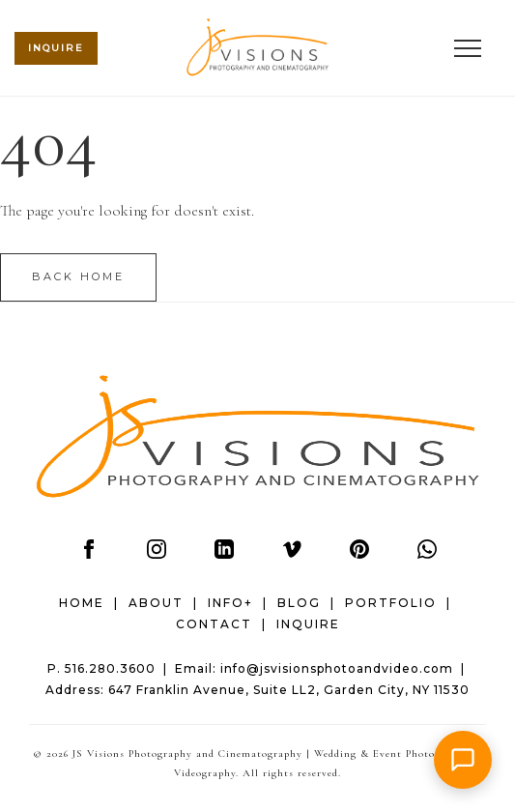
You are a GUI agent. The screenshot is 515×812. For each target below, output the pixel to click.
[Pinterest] (359, 554)
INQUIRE (308, 624)
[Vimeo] (292, 554)
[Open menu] (468, 48)
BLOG (299, 603)
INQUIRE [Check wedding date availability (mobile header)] (56, 48)
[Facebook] (89, 554)
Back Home (78, 276)
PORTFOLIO (391, 603)
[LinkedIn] (224, 554)
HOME (82, 603)
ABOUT (156, 603)
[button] (463, 760)
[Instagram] (157, 554)
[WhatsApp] (427, 554)
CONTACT (214, 624)
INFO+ (230, 603)
